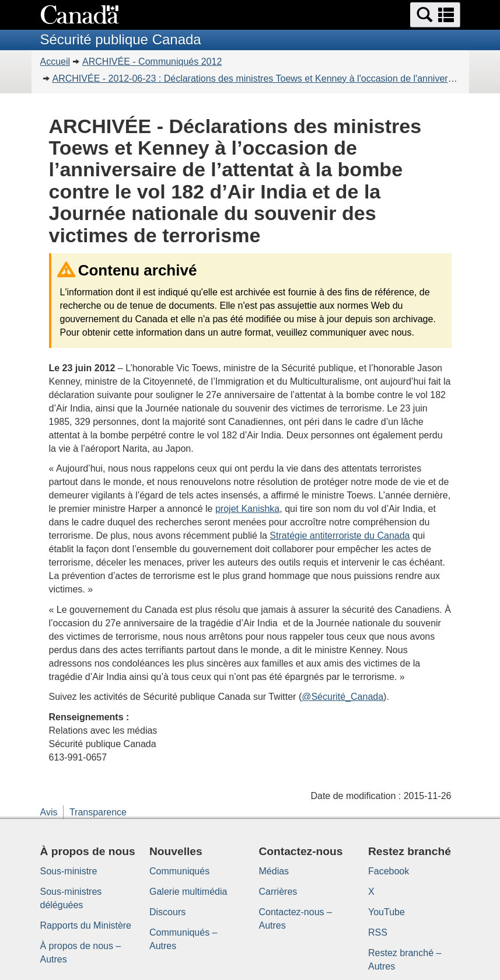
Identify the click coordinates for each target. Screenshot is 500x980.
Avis (49, 812)
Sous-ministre (69, 871)
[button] (435, 15)
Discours (167, 912)
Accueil (55, 62)
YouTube (387, 912)
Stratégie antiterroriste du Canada (340, 536)
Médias (274, 871)
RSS (378, 932)
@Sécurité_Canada (342, 697)
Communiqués (179, 871)
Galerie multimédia (188, 892)
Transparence (98, 812)
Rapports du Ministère (86, 925)
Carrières (278, 892)
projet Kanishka (247, 509)
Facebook (389, 871)
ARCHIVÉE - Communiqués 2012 (152, 62)
